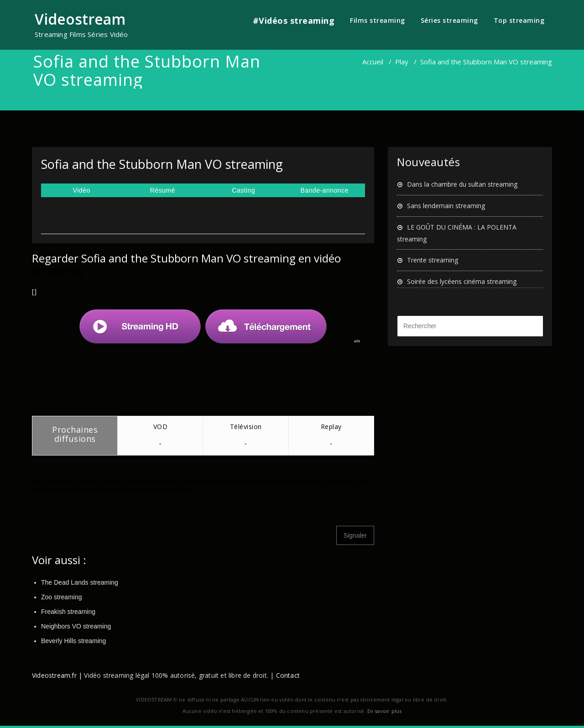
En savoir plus (385, 711)
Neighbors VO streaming (76, 626)
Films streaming (378, 20)
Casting (243, 190)
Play (402, 62)
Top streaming (519, 20)
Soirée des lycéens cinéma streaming (462, 281)
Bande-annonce (325, 190)
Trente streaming (433, 260)
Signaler (355, 535)
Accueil (373, 62)
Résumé (163, 190)
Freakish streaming (68, 612)
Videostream (80, 19)
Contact (288, 675)
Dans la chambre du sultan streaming (462, 184)
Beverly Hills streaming (73, 641)
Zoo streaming (61, 597)
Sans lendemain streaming (446, 206)
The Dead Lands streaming (80, 582)
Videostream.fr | (57, 675)
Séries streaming (449, 20)
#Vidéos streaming (294, 21)
